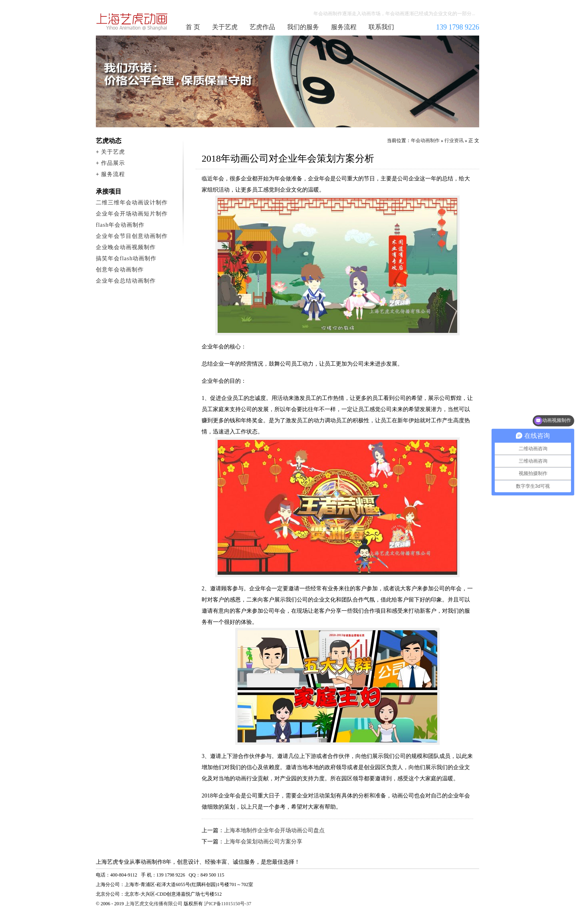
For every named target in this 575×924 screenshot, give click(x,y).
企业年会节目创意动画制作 (132, 236)
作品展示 (113, 163)
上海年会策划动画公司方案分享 (263, 842)
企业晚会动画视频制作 (126, 247)
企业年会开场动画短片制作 (132, 214)
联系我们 (381, 27)
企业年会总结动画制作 (126, 281)
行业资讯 (454, 140)
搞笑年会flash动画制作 (126, 258)
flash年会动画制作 (120, 225)
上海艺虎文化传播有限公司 (154, 904)
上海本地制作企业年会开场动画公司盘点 (274, 830)
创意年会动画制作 (120, 270)
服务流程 (344, 27)
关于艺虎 (225, 27)
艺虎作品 (262, 27)
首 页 (193, 27)
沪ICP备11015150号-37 (228, 904)
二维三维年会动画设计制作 (132, 203)
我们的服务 (303, 27)
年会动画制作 (132, 22)
